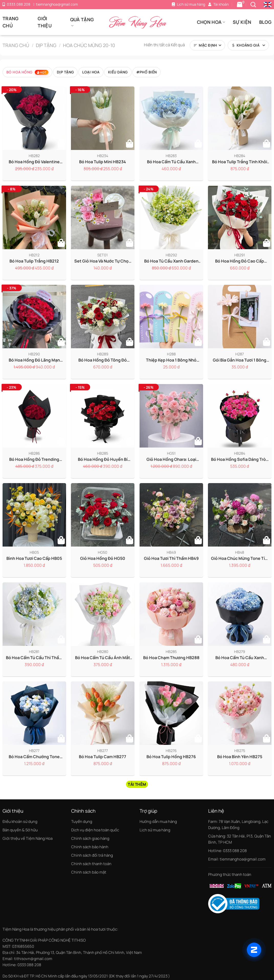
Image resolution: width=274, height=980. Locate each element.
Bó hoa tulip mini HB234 (103, 162)
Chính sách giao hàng (90, 838)
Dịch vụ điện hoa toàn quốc (95, 830)
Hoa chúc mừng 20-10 (89, 45)
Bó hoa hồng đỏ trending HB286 (34, 459)
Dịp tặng (46, 45)
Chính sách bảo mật (89, 872)
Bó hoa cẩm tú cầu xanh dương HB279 (240, 657)
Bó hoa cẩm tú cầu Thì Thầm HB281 (34, 657)
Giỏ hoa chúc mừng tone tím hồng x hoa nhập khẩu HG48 (240, 558)
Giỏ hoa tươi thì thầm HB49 (171, 558)
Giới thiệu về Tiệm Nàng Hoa (28, 838)
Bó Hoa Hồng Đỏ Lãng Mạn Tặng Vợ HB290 (34, 360)
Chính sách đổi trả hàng (92, 855)
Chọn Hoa (211, 22)
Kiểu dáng (118, 72)
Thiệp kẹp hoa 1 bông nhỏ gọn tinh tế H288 (171, 360)
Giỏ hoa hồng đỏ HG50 (103, 558)
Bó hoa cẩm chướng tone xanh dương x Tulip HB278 (34, 757)
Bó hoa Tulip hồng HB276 (171, 757)
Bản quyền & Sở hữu (20, 830)
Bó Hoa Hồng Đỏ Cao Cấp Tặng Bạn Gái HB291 (240, 261)
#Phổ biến (147, 72)
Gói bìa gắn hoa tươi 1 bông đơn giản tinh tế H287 (240, 360)
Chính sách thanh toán (91, 864)
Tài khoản (221, 4)
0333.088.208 (19, 4)
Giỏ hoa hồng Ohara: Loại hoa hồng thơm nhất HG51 (171, 459)
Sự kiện (242, 22)
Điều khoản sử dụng (20, 821)
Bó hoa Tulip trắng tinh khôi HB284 (240, 162)
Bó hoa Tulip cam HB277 (103, 757)
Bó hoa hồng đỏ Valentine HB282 (34, 162)
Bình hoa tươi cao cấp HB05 (34, 558)
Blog (265, 22)
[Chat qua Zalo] (254, 950)
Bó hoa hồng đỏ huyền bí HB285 (103, 459)
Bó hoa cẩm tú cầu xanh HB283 (171, 162)
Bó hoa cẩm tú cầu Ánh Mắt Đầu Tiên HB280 (103, 657)
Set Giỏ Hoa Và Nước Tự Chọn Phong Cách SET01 (103, 261)
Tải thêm (137, 784)
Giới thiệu (45, 22)
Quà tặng (82, 22)
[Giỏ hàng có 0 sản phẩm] (240, 4)
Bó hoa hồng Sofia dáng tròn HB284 (240, 459)
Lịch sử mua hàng (191, 4)
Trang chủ (11, 22)
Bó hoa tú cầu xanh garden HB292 (171, 261)
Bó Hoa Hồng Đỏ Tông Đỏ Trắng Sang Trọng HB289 (103, 360)
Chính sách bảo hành (90, 847)
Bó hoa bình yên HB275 (240, 757)
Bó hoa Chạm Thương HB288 (171, 657)
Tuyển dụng (82, 821)
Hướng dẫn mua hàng (158, 821)
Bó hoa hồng (27, 72)
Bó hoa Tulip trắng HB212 (34, 261)
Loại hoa (91, 72)
